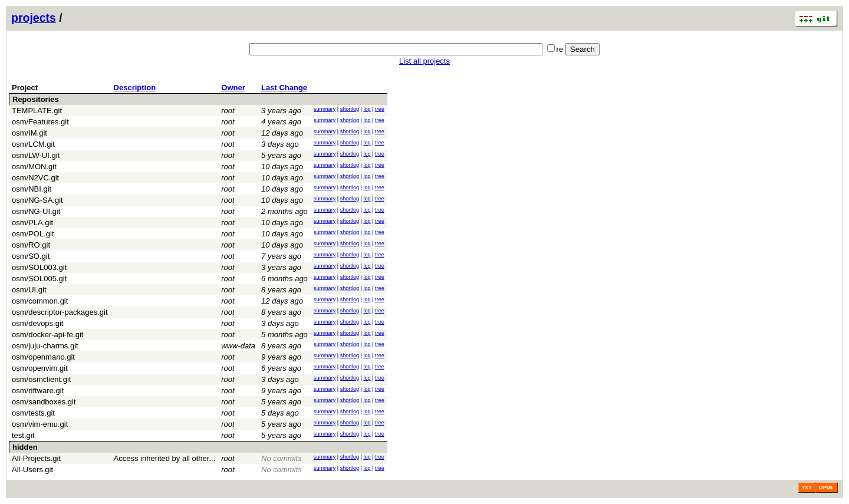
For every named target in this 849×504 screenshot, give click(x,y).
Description (135, 88)
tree (380, 109)
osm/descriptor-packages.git (60, 312)
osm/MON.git (34, 167)
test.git (23, 435)
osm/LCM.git (33, 144)
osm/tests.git (33, 413)
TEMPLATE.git (37, 111)
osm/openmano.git (43, 357)
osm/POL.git (33, 234)
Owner (233, 88)
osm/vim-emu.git (40, 424)
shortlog (350, 109)
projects (34, 18)
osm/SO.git (31, 256)
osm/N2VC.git (35, 178)
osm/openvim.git (40, 368)
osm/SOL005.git (39, 279)
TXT (807, 487)
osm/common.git (40, 301)
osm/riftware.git (38, 391)
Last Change (284, 88)
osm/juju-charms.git (45, 346)
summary (325, 109)
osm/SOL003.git (39, 267)
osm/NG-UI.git (36, 211)
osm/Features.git (40, 122)
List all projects (424, 61)
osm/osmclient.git (41, 379)
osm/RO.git (31, 245)
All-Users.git (32, 470)
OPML (827, 487)
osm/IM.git (29, 133)
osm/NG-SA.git (37, 200)
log (367, 109)
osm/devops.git (37, 323)
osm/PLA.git (32, 223)
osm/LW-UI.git (36, 155)
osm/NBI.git (32, 189)
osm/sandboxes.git (44, 402)
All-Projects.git (36, 458)
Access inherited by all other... (165, 458)
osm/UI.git (29, 290)
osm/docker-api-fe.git (47, 335)
